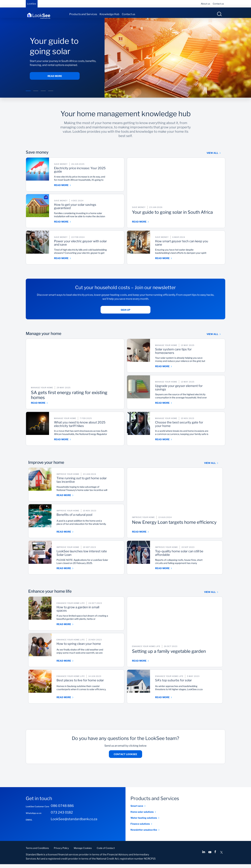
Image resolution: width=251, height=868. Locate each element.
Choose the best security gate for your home (192, 428)
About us (205, 4)
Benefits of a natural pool (89, 519)
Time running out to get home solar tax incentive (93, 484)
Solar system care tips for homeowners (188, 355)
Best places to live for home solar (91, 686)
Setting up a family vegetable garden (168, 656)
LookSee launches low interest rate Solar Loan (87, 557)
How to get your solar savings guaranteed (90, 211)
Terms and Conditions (37, 852)
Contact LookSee (125, 758)
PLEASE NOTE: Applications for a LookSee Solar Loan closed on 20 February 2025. (93, 566)
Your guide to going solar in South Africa (173, 217)
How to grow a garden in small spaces (93, 613)
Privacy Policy (61, 852)
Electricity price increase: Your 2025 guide (91, 174)
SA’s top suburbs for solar (188, 684)
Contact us (218, 4)
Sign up (126, 313)
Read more (55, 80)
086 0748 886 (62, 810)
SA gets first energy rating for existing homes (67, 398)
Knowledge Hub (109, 14)
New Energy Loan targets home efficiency (171, 527)
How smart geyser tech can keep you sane (189, 247)
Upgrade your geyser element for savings (191, 392)
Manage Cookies (83, 852)
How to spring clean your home (88, 650)
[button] (28, 95)
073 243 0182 (62, 816)
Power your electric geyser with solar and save (92, 247)
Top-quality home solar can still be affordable (189, 557)
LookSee (32, 4)
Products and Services (83, 14)
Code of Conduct (106, 852)
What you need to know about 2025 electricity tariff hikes (91, 428)
